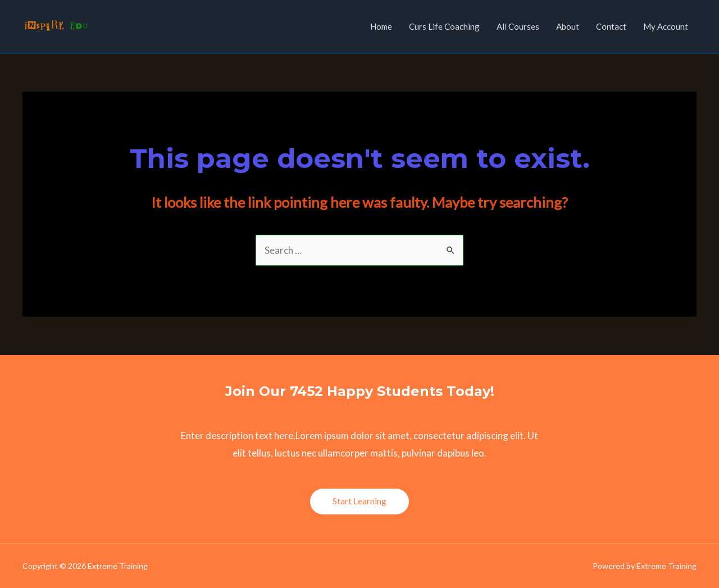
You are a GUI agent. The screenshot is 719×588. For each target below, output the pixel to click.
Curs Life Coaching (444, 26)
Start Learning (359, 501)
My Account (666, 26)
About (568, 26)
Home (381, 26)
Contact (611, 26)
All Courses (518, 26)
